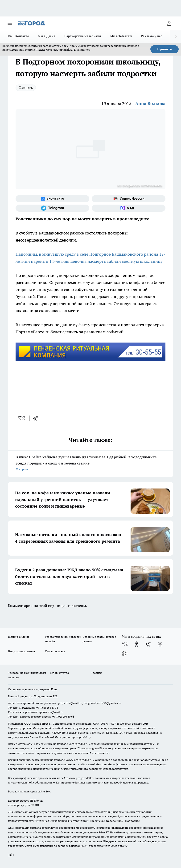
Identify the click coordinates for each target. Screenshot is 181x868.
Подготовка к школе (21, 651)
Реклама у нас (152, 36)
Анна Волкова (150, 103)
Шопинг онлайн (18, 637)
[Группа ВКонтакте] (52, 199)
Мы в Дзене (47, 36)
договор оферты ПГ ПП (24, 805)
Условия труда (59, 673)
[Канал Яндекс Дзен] (160, 644)
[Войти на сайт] (169, 23)
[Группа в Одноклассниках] (136, 644)
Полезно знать (55, 651)
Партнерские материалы (83, 36)
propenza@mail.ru (70, 703)
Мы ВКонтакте (18, 36)
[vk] (22, 418)
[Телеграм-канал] (52, 208)
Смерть (26, 87)
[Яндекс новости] (129, 199)
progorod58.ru (79, 744)
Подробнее (132, 821)
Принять (165, 49)
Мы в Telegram (121, 36)
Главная (97, 673)
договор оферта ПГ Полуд (25, 801)
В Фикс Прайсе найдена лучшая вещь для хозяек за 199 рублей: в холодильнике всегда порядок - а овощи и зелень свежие (90, 463)
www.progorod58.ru (44, 689)
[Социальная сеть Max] (129, 208)
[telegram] (37, 418)
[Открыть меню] (10, 23)
